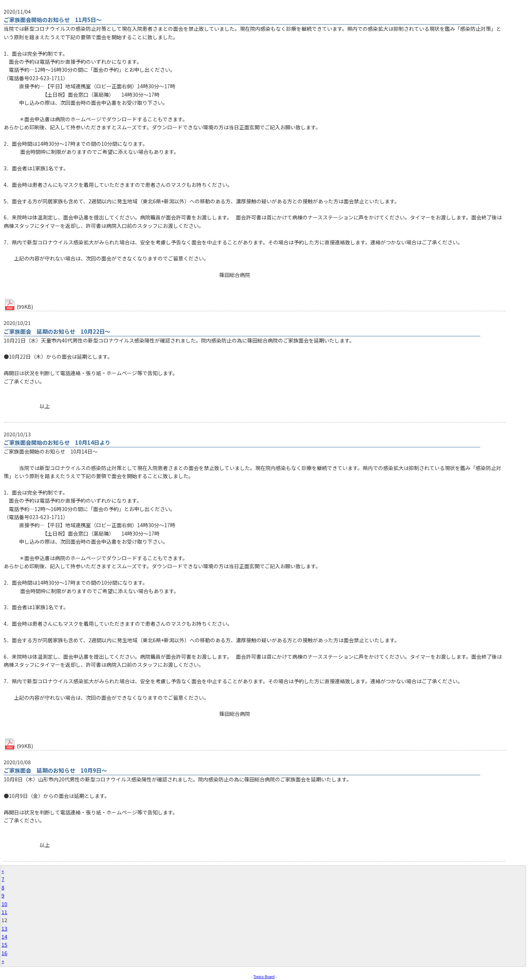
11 (4, 912)
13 (4, 928)
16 (4, 953)
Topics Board (264, 977)
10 (4, 904)
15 (4, 944)
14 (4, 936)
